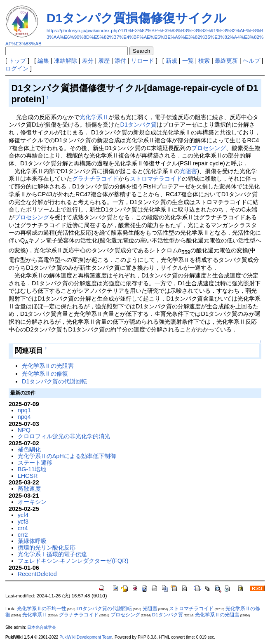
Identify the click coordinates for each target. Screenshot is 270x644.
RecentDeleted (37, 574)
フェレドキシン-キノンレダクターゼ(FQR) (73, 561)
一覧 (188, 61)
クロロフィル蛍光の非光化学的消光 (64, 436)
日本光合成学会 (42, 627)
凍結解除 (66, 61)
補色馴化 (29, 449)
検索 (204, 61)
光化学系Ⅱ (94, 117)
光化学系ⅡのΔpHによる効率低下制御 (67, 456)
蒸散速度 (29, 489)
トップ (17, 61)
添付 (120, 61)
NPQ (24, 430)
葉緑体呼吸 (32, 541)
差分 (88, 61)
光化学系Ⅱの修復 (45, 374)
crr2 (23, 535)
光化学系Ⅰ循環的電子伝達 (52, 554)
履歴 (104, 61)
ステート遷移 (35, 463)
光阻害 (188, 171)
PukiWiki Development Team (86, 637)
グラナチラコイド (95, 179)
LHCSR (28, 476)
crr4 (23, 528)
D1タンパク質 (139, 125)
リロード (143, 61)
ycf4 (23, 515)
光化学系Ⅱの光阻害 (48, 366)
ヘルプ (251, 61)
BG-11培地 (32, 469)
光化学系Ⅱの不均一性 (42, 609)
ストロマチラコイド (156, 179)
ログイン (17, 68)
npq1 (24, 410)
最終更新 (226, 61)
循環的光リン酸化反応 (47, 548)
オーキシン (32, 502)
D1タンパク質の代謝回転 (54, 381)
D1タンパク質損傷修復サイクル (136, 18)
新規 (171, 61)
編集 (43, 61)
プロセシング (209, 148)
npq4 (24, 417)
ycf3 (23, 522)
